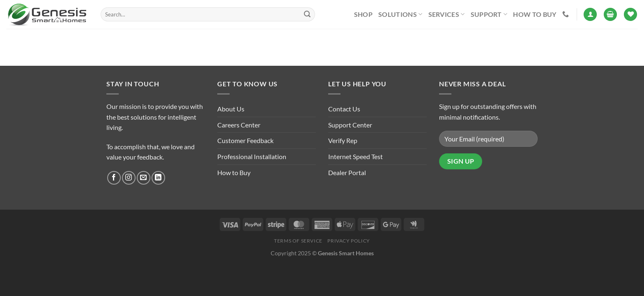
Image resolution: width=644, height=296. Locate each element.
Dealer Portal (347, 172)
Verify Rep (343, 140)
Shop (363, 14)
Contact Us (344, 109)
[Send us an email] (144, 178)
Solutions (400, 14)
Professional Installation (252, 156)
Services (447, 14)
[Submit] (307, 14)
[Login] (590, 15)
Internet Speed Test (355, 156)
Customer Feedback (245, 140)
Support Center (350, 125)
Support (489, 14)
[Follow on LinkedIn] (158, 178)
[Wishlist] (630, 15)
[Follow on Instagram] (129, 178)
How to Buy (535, 14)
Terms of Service (298, 241)
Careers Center (239, 125)
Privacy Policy (349, 241)
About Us (231, 109)
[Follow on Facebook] (114, 178)
